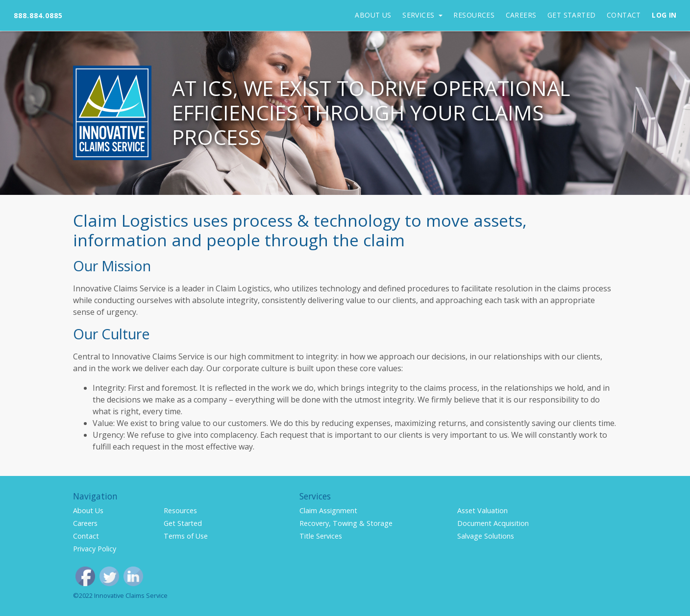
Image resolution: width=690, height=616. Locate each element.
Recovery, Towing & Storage (346, 523)
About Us (373, 15)
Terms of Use (186, 536)
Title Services (321, 536)
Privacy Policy (95, 549)
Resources (474, 15)
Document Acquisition (493, 523)
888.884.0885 (38, 15)
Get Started (572, 15)
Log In (664, 15)
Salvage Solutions (486, 536)
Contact (624, 15)
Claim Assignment (328, 510)
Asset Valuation (482, 510)
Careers (521, 15)
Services (419, 15)
